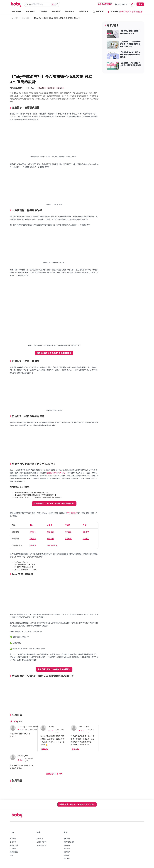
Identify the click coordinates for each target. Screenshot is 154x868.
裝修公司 (62, 473)
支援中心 (13, 842)
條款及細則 (14, 845)
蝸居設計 (33, 539)
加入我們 (13, 849)
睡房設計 (68, 532)
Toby (33, 88)
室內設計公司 (52, 473)
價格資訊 (67, 839)
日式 (84, 525)
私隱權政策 (14, 852)
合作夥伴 (67, 852)
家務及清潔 (30, 12)
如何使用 (40, 839)
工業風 (67, 525)
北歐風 (50, 525)
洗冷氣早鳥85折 (125, 12)
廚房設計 (51, 532)
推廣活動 (67, 855)
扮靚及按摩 (16, 12)
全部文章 (25, 18)
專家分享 (67, 849)
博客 (12, 855)
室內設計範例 (72, 513)
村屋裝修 (86, 539)
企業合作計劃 (41, 842)
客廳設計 (33, 532)
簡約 (31, 525)
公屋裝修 (51, 539)
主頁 (15, 18)
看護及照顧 (84, 12)
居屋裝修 (68, 539)
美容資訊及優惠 (69, 842)
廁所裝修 (86, 532)
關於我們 (13, 839)
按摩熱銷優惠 (137, 12)
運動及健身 (70, 12)
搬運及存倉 (56, 12)
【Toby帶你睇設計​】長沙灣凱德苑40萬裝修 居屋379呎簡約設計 (57, 18)
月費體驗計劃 (41, 845)
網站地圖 (67, 859)
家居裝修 (43, 12)
